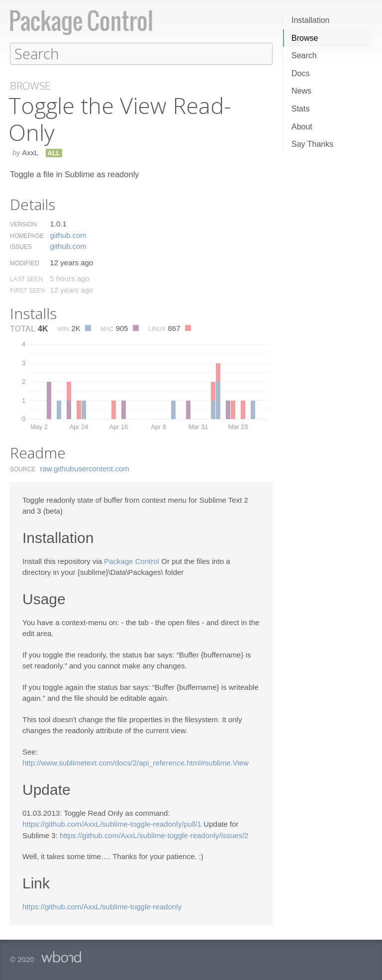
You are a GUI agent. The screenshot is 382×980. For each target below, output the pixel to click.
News (301, 91)
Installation (311, 20)
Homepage (27, 235)
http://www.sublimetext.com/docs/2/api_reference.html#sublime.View (136, 762)
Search (304, 55)
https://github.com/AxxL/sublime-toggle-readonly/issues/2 (154, 835)
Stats (300, 109)
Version (23, 224)
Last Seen (26, 279)
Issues (21, 246)
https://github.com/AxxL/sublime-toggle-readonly (102, 906)
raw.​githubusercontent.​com (85, 468)
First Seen (27, 290)
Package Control (132, 561)
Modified (25, 263)
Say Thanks (312, 144)
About (302, 127)
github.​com (68, 235)
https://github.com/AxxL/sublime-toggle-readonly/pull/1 (112, 823)
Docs (300, 73)
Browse (305, 38)
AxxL (30, 152)
